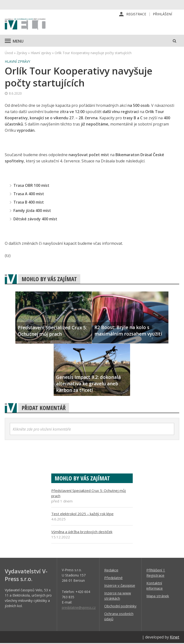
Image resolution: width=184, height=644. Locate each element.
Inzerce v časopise (120, 586)
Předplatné (113, 578)
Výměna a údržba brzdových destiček (82, 532)
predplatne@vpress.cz (79, 608)
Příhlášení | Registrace (156, 573)
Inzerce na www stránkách (118, 596)
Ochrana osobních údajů (119, 617)
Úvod (9, 54)
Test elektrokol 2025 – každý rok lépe (82, 514)
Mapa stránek (158, 597)
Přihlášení (162, 14)
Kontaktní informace (155, 586)
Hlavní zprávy (41, 54)
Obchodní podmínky (120, 607)
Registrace (136, 14)
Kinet (175, 638)
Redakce (111, 571)
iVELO (25, 25)
